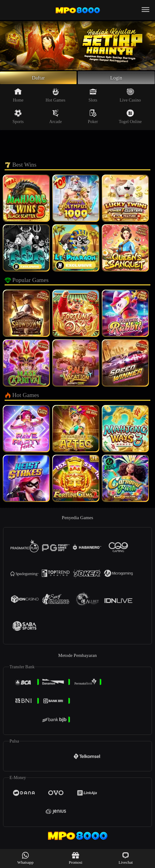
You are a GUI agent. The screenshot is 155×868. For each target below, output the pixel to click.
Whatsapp (25, 858)
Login (116, 79)
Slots (93, 97)
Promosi (76, 858)
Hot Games (55, 97)
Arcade (56, 118)
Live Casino (130, 97)
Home (18, 97)
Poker (93, 118)
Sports (18, 118)
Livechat (125, 858)
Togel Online (130, 118)
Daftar (38, 79)
